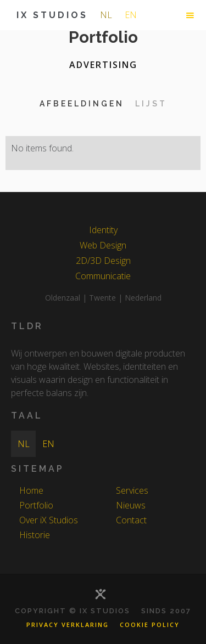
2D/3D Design (103, 261)
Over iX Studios (49, 520)
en (131, 15)
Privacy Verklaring (68, 625)
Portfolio (36, 505)
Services (132, 490)
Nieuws (131, 505)
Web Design (103, 245)
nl (106, 15)
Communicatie (103, 276)
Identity (103, 230)
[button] (190, 15)
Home (31, 490)
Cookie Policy (150, 625)
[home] (49, 15)
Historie (35, 535)
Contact (131, 520)
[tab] (82, 104)
